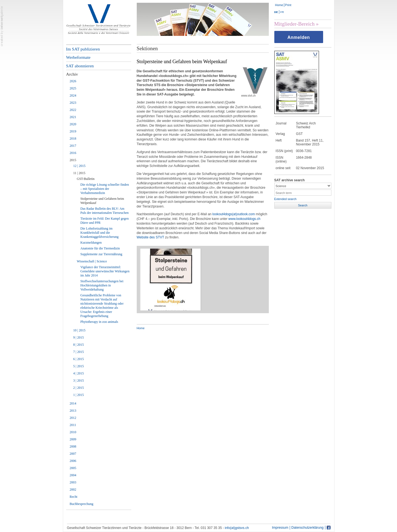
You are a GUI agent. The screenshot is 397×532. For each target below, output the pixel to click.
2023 (73, 103)
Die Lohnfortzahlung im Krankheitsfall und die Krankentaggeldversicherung (100, 233)
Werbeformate (78, 57)
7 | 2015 (79, 352)
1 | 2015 (79, 395)
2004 (73, 475)
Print (288, 5)
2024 (73, 95)
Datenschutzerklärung (308, 528)
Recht (74, 497)
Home (279, 5)
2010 (73, 432)
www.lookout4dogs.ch (244, 219)
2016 (73, 153)
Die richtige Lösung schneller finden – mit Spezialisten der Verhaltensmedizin (105, 189)
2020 (73, 124)
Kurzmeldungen (91, 243)
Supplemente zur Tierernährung (101, 254)
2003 (73, 482)
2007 (73, 454)
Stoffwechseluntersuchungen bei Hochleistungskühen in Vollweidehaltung (102, 285)
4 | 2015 (79, 373)
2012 (73, 418)
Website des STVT (151, 237)
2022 (73, 110)
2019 (73, 131)
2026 (73, 81)
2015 (73, 160)
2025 (73, 88)
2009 (73, 439)
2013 (73, 411)
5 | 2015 (79, 366)
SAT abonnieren (80, 66)
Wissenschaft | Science (92, 261)
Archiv (72, 74)
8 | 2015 (79, 345)
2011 (73, 425)
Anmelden (299, 37)
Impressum (280, 528)
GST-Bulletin (86, 179)
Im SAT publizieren (83, 49)
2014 (73, 403)
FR (282, 12)
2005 (73, 468)
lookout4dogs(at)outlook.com (234, 214)
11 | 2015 (79, 173)
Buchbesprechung (82, 504)
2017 (73, 146)
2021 (73, 117)
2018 (73, 139)
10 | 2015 (79, 330)
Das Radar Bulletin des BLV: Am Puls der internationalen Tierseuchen (105, 211)
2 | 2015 (79, 388)
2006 (73, 461)
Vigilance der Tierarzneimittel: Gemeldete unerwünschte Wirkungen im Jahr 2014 (105, 271)
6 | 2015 (79, 359)
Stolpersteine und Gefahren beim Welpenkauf (102, 201)
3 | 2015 (79, 381)
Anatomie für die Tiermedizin (100, 248)
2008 (73, 446)
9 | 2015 (79, 337)
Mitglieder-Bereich (295, 24)
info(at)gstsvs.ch (237, 528)
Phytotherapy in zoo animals (99, 322)
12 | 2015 (79, 166)
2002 (73, 490)
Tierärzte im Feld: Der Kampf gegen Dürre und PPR (105, 221)
